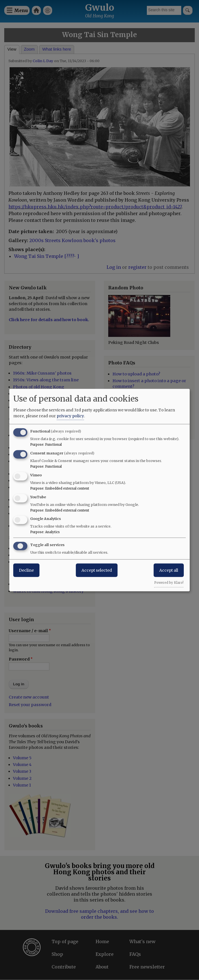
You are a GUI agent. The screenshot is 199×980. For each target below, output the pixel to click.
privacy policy (70, 416)
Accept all (169, 570)
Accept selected (97, 570)
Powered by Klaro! (169, 583)
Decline (26, 570)
